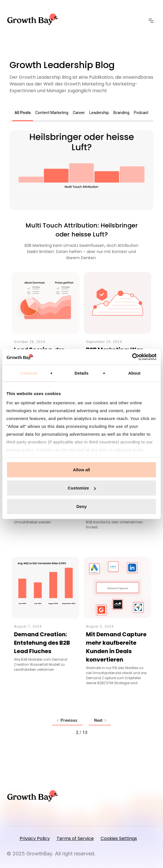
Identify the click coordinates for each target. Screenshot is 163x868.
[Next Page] (100, 721)
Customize (82, 488)
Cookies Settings (119, 838)
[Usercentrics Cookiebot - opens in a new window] (132, 357)
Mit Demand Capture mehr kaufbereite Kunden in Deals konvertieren (116, 647)
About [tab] (134, 373)
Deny (82, 506)
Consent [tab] (29, 373)
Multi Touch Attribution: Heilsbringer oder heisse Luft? (82, 230)
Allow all (82, 469)
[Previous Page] (67, 721)
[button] (152, 21)
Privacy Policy (35, 838)
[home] (34, 19)
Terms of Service (75, 838)
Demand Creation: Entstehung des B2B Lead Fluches (42, 643)
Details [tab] (81, 373)
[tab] (23, 113)
